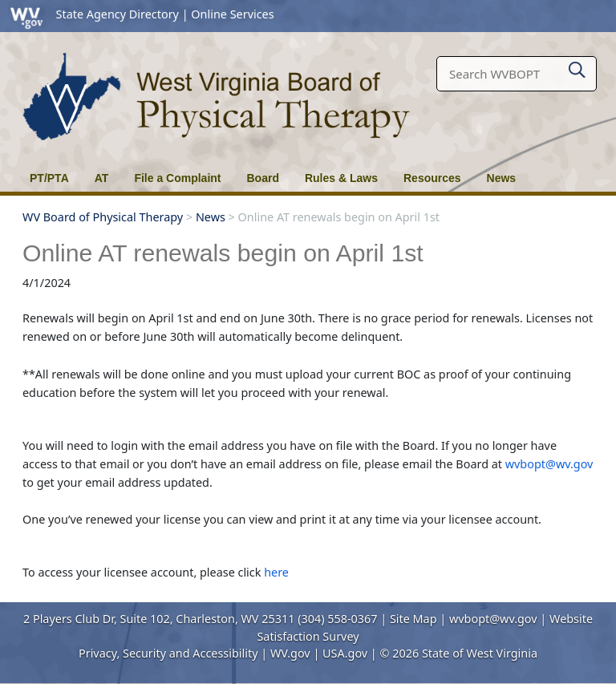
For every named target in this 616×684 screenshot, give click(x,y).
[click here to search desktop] (577, 67)
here (276, 573)
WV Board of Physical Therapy (103, 218)
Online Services (232, 14)
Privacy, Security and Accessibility (168, 654)
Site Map (413, 619)
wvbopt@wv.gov (549, 465)
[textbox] (517, 74)
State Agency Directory (118, 14)
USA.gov (345, 654)
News (211, 218)
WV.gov (290, 654)
